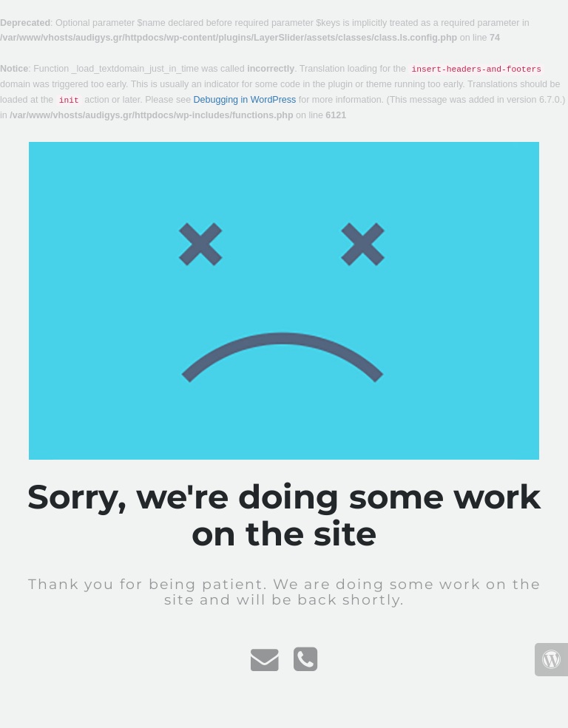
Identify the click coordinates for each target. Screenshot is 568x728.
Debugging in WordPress (245, 100)
